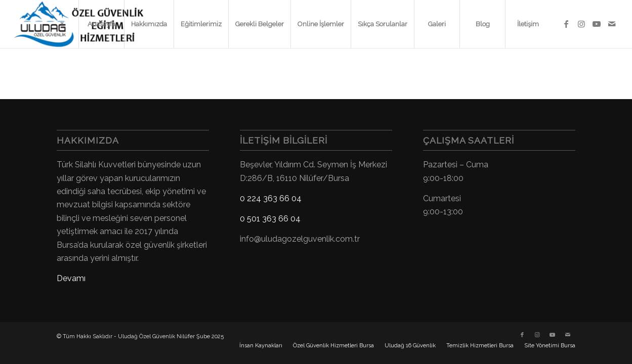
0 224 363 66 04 (271, 198)
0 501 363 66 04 (270, 219)
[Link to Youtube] (597, 24)
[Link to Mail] (612, 24)
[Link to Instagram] (581, 24)
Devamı (71, 278)
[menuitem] (101, 24)
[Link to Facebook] (566, 24)
